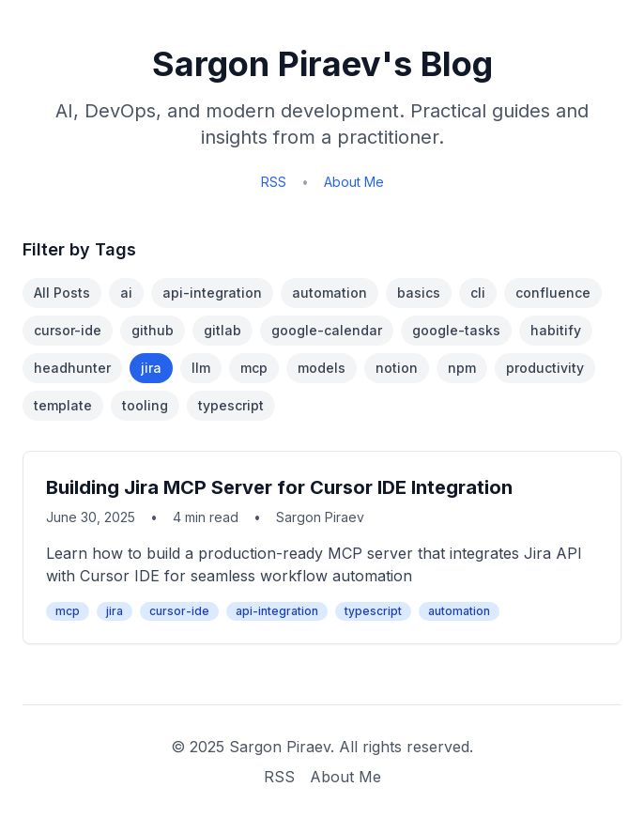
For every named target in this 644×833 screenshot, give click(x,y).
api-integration (212, 293)
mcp (254, 368)
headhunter (72, 368)
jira (151, 368)
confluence (553, 293)
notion (397, 368)
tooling (145, 405)
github (153, 330)
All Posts (62, 293)
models (322, 368)
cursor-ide (68, 330)
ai (126, 293)
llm (201, 368)
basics (419, 293)
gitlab (222, 330)
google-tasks (456, 330)
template (63, 405)
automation (330, 293)
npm (462, 368)
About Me (354, 182)
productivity (545, 368)
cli (478, 293)
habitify (556, 330)
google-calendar (327, 330)
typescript (231, 405)
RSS (274, 182)
